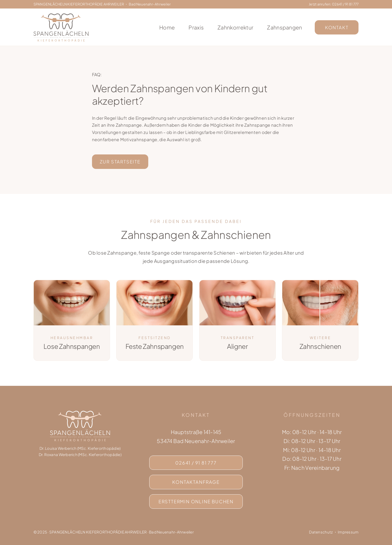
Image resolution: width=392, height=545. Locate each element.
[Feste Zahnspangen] (154, 282)
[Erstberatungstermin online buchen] (196, 502)
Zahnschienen (320, 343)
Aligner (237, 343)
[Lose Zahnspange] (72, 320)
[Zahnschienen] (320, 282)
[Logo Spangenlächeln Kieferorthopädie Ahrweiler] (61, 15)
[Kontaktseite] (196, 482)
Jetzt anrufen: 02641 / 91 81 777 (334, 4)
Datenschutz (321, 532)
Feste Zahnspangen (155, 343)
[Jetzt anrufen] (196, 463)
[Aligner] (237, 282)
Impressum (348, 532)
